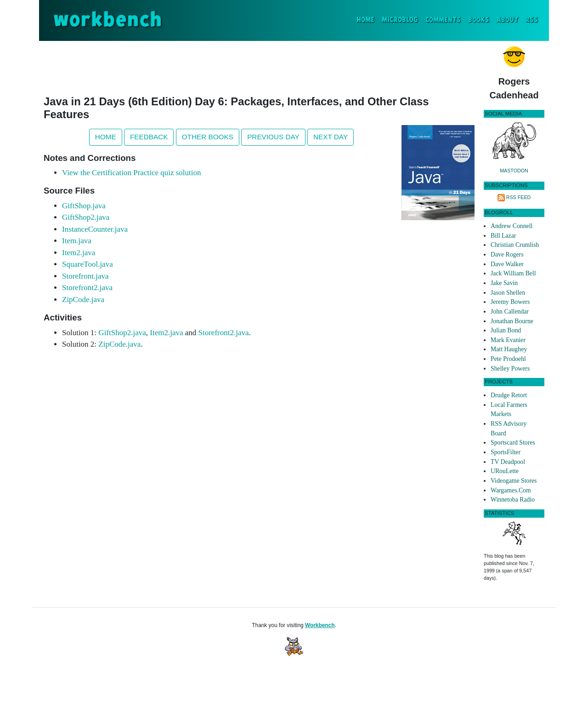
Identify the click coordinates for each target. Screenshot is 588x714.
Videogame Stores (514, 481)
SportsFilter (506, 452)
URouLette (505, 471)
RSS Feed (519, 197)
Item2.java (79, 253)
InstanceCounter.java (95, 229)
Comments (443, 20)
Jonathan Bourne (512, 321)
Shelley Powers (510, 368)
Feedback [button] (149, 137)
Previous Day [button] (273, 137)
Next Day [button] (331, 137)
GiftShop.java (84, 206)
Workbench (320, 625)
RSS (532, 20)
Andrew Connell (512, 226)
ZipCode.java (83, 300)
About (507, 20)
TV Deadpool (508, 462)
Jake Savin (504, 283)
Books (479, 20)
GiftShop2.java (86, 217)
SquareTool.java (88, 264)
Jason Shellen (508, 293)
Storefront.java (85, 276)
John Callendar (510, 311)
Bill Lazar (503, 236)
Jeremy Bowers (510, 302)
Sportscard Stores (513, 443)
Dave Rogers (507, 254)
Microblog (400, 20)
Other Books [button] (208, 137)
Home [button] (106, 137)
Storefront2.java (87, 288)
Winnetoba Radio (513, 500)
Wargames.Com (511, 490)
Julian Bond (506, 330)
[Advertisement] (259, 66)
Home (367, 19)
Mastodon (514, 171)
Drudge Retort (509, 395)
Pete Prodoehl (508, 359)
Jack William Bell (513, 273)
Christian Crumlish (515, 245)
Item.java (77, 241)
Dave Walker (507, 264)
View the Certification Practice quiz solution (132, 173)
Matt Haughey (509, 349)
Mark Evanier (508, 340)
